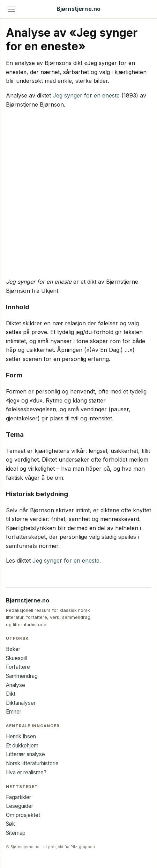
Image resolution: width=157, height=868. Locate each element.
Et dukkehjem (22, 746)
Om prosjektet (23, 815)
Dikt (11, 694)
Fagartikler (18, 797)
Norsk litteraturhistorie (32, 763)
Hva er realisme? (26, 772)
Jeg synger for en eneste (86, 95)
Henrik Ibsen (21, 736)
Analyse (16, 685)
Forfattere (18, 667)
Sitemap (16, 833)
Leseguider (20, 806)
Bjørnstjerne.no (78, 9)
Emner (14, 712)
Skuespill (16, 658)
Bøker (13, 649)
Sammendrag (22, 676)
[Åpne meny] (12, 9)
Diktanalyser (21, 703)
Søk (10, 824)
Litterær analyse (25, 754)
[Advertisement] (78, 193)
